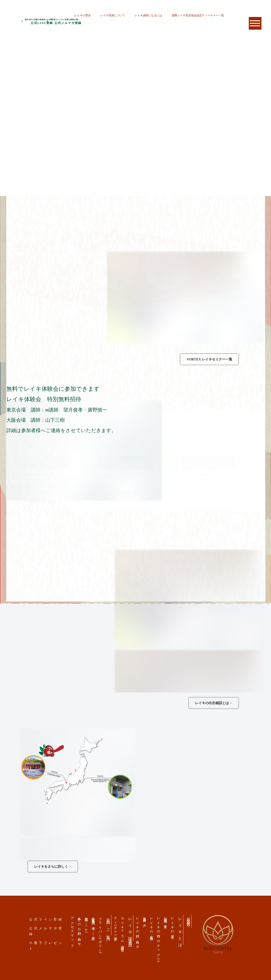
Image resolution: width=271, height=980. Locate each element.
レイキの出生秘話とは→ (214, 703)
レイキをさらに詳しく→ (53, 867)
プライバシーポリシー (100, 933)
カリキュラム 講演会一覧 (123, 931)
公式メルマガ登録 (46, 931)
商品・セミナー (86, 923)
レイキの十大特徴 (152, 925)
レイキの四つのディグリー (159, 938)
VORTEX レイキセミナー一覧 (209, 359)
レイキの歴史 (83, 15)
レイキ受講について (113, 15)
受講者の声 (145, 919)
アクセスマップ (73, 930)
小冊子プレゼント (46, 946)
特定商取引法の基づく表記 (93, 925)
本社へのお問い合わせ (80, 930)
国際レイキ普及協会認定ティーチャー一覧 (198, 15)
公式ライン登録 (46, 919)
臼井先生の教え (166, 921)
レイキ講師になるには (148, 15)
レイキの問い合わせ (138, 931)
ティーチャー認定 (116, 925)
